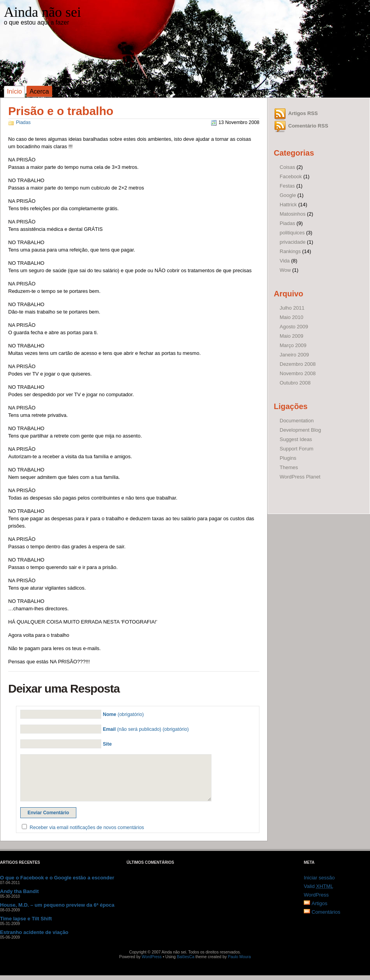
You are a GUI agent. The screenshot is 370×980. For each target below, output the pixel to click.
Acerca (39, 91)
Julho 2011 (292, 308)
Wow (285, 270)
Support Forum (297, 449)
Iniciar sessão (319, 878)
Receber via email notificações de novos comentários (87, 828)
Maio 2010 (292, 317)
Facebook (291, 176)
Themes (289, 467)
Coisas (287, 167)
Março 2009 (293, 345)
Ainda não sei (42, 12)
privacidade (293, 242)
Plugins (288, 458)
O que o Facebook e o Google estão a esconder (57, 878)
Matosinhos (292, 214)
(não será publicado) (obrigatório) (146, 729)
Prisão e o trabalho (61, 111)
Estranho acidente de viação (34, 932)
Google (288, 195)
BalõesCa (186, 957)
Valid (319, 886)
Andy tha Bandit (19, 891)
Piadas (23, 122)
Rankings (290, 251)
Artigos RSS (303, 113)
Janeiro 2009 (294, 355)
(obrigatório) (123, 714)
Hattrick (288, 205)
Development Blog (300, 430)
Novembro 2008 (298, 373)
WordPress (316, 895)
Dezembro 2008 (298, 364)
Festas (287, 186)
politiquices (292, 233)
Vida (285, 261)
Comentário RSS (308, 126)
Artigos (319, 903)
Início (14, 91)
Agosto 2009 (294, 327)
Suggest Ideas (296, 439)
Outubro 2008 (295, 383)
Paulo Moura (239, 957)
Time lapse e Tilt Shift (26, 919)
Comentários (326, 912)
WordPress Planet (300, 477)
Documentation (297, 421)
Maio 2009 (292, 336)
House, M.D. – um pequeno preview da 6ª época (57, 905)
